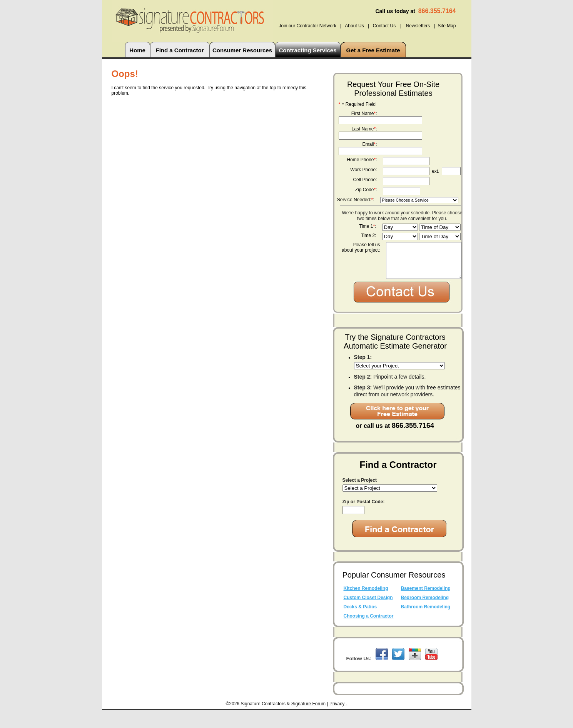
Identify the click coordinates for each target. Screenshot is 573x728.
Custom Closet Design (368, 615)
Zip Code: (366, 190)
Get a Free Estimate (373, 50)
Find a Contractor (180, 50)
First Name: (364, 114)
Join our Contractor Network (307, 26)
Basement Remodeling (426, 606)
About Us (354, 26)
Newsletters (418, 26)
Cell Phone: (365, 180)
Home (137, 50)
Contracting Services (307, 50)
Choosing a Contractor (369, 634)
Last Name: (364, 129)
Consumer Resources (242, 50)
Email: (369, 144)
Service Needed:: (356, 200)
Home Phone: (362, 160)
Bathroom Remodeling (426, 624)
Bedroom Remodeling (425, 615)
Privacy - (338, 721)
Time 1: (368, 226)
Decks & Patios (360, 624)
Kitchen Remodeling (366, 606)
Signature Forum (308, 721)
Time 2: (369, 235)
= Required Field (357, 104)
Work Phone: (363, 170)
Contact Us (384, 26)
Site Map (447, 26)
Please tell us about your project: (361, 247)
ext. (436, 171)
